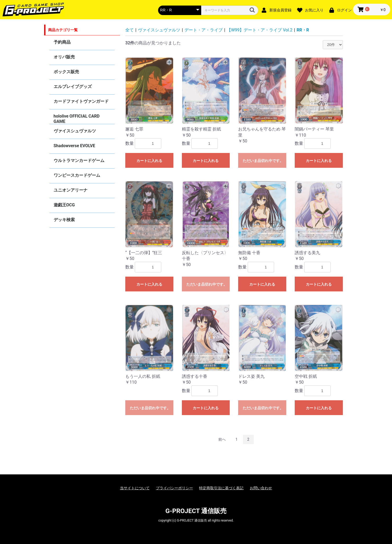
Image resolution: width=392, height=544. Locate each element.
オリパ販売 (64, 57)
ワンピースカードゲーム (77, 175)
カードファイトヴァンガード (81, 101)
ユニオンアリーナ (71, 190)
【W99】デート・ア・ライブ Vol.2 (260, 30)
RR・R (303, 30)
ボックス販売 (66, 72)
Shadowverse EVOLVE (74, 146)
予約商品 (62, 42)
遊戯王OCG (64, 205)
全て (130, 30)
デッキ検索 (64, 220)
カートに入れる (149, 161)
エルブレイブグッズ (73, 87)
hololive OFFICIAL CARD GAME (77, 119)
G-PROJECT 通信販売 (196, 511)
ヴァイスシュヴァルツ (75, 131)
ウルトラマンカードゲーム (79, 161)
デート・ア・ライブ (204, 30)
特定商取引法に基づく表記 (221, 488)
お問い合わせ (261, 488)
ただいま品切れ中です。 (263, 161)
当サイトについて (135, 488)
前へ (222, 439)
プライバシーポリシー (174, 488)
